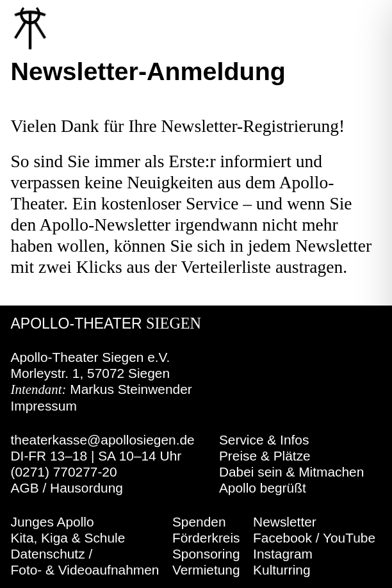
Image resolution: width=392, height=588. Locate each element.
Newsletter (285, 522)
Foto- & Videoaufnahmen (85, 570)
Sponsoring (206, 554)
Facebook (282, 538)
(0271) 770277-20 (64, 472)
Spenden (199, 522)
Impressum (44, 406)
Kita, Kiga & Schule (68, 538)
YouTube (349, 538)
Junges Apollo (53, 522)
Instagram (283, 554)
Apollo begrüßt (263, 488)
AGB (25, 488)
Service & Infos (264, 440)
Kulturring (282, 570)
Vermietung (206, 570)
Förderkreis (206, 538)
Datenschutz (48, 554)
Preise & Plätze (265, 456)
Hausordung (86, 488)
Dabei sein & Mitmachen (291, 472)
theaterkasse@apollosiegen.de (103, 440)
